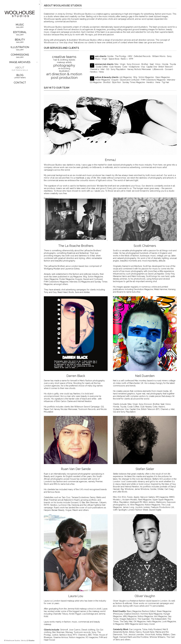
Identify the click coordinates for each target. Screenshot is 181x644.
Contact (20, 83)
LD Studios (30, 641)
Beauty (20, 41)
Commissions (20, 56)
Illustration (20, 48)
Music (20, 26)
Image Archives (23, 62)
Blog (20, 76)
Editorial (20, 33)
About (20, 69)
